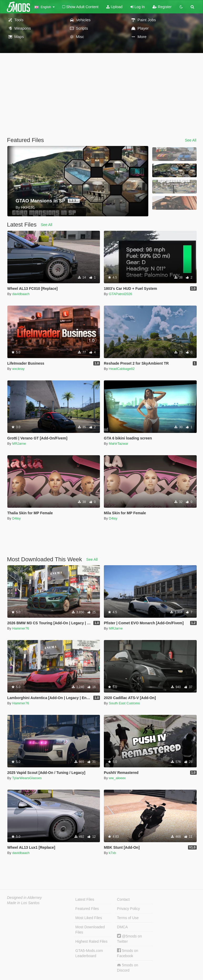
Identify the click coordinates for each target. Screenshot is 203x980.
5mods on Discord (128, 968)
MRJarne (19, 444)
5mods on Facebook (128, 953)
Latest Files (85, 899)
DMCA (122, 927)
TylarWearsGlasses (27, 778)
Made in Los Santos (23, 903)
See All (191, 140)
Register (162, 7)
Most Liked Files (89, 918)
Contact (123, 899)
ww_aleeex (117, 778)
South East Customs (125, 703)
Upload (114, 7)
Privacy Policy (128, 909)
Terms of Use (128, 918)
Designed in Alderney (25, 898)
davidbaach (21, 294)
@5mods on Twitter (130, 939)
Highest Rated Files (92, 941)
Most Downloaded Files (90, 930)
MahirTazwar (119, 444)
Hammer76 (21, 628)
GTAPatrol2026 (121, 294)
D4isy (16, 518)
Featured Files (87, 909)
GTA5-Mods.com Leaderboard (89, 953)
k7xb (112, 853)
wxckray (18, 369)
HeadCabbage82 (122, 369)
